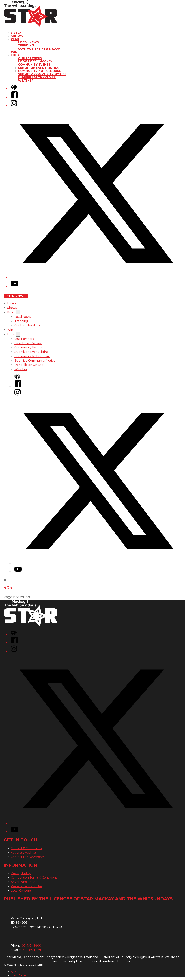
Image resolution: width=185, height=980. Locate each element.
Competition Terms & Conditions (34, 878)
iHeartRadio (18, 975)
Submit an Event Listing (39, 68)
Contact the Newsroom (39, 49)
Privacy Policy (21, 873)
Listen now (16, 296)
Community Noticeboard (40, 71)
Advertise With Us (24, 853)
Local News (28, 42)
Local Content (21, 891)
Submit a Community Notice (42, 74)
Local (16, 55)
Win (14, 52)
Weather (26, 81)
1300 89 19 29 (31, 950)
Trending (26, 45)
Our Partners (30, 58)
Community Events (34, 65)
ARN (14, 972)
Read (15, 39)
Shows (17, 36)
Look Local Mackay (35, 61)
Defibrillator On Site (37, 77)
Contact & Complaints (26, 848)
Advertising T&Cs (23, 882)
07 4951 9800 (32, 946)
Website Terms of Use (26, 886)
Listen (16, 33)
